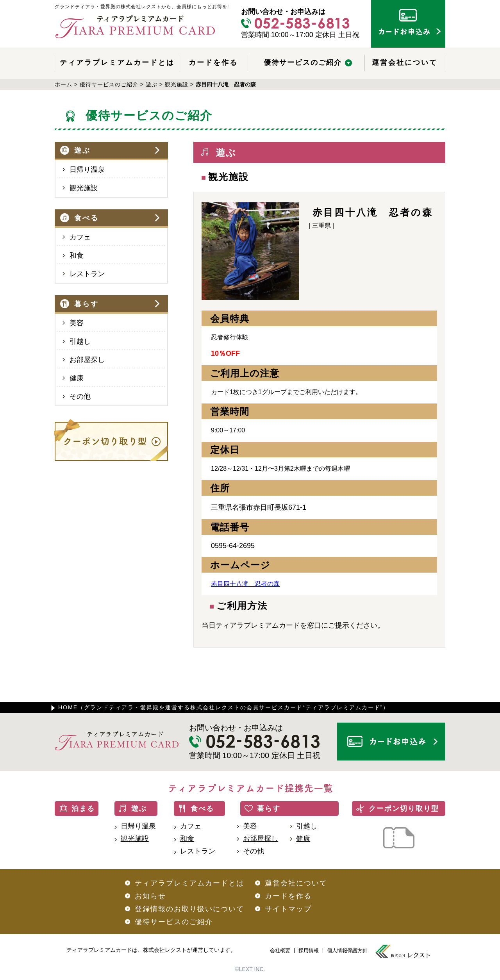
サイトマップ (288, 909)
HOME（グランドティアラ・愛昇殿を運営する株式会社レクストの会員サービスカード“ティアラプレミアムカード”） (224, 707)
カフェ (80, 237)
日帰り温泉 (87, 170)
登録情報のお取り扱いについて (189, 909)
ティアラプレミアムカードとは (117, 62)
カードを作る (213, 62)
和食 (77, 255)
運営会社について (405, 62)
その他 (80, 396)
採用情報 (309, 951)
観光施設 (84, 188)
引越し (80, 341)
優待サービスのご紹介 (303, 62)
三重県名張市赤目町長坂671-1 (259, 507)
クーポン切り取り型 (404, 809)
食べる (87, 218)
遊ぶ (82, 150)
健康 (77, 378)
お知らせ (150, 896)
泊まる (83, 809)
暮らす (87, 304)
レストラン (87, 274)
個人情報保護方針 (347, 951)
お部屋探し (87, 360)
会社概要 (280, 951)
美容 (77, 323)
